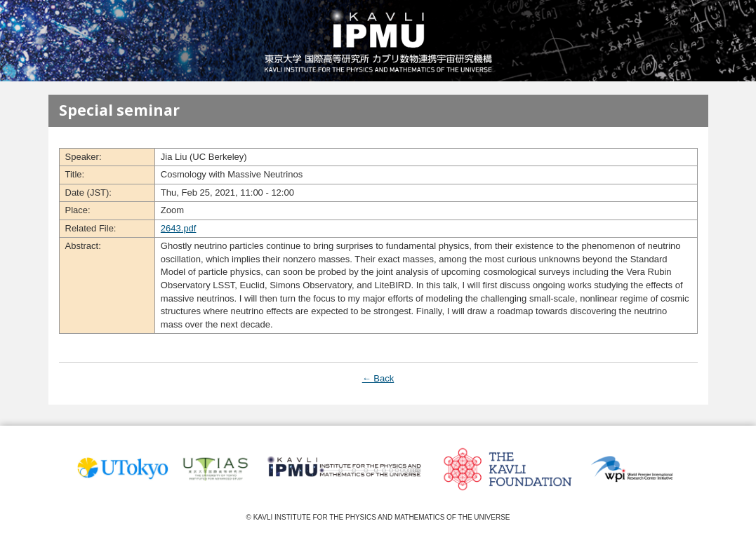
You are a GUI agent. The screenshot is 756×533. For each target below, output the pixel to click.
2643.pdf (179, 228)
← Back (378, 378)
